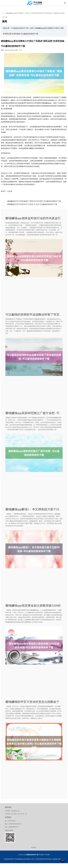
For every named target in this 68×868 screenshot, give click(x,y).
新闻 (32, 28)
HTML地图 (47, 855)
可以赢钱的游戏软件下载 (20, 28)
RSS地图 (41, 855)
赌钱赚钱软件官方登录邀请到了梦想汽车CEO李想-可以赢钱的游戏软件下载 (34, 201)
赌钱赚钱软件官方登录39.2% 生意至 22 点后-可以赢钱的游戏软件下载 (32, 204)
